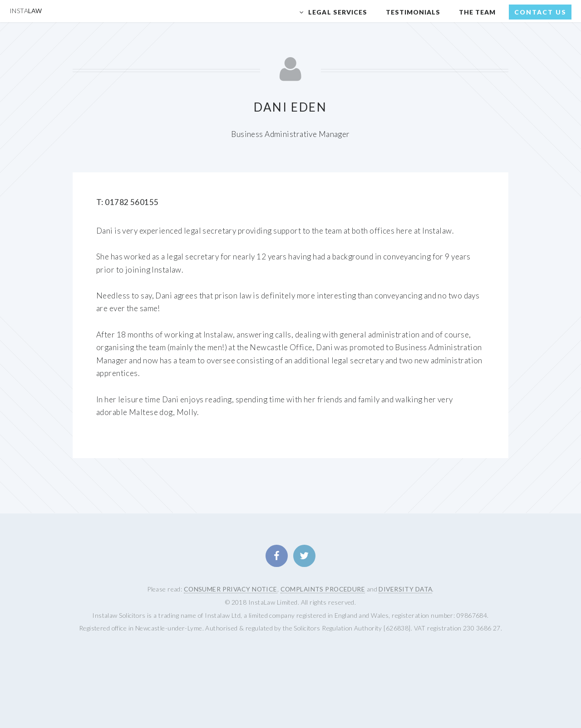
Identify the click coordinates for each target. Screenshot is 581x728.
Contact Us (540, 12)
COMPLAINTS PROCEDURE (323, 589)
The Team (477, 12)
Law (26, 11)
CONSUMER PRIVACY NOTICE (231, 589)
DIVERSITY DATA (405, 589)
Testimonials (413, 12)
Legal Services (338, 12)
